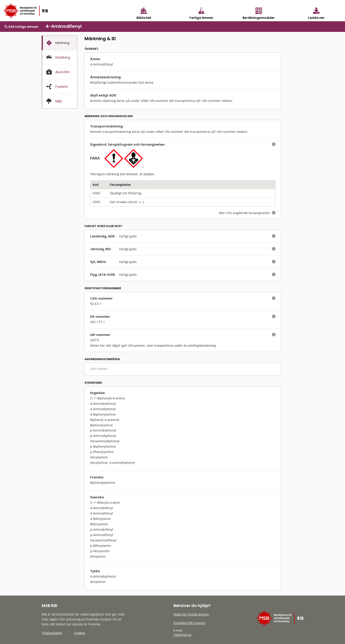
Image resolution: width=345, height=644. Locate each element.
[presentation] (59, 43)
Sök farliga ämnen (21, 27)
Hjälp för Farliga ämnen (191, 614)
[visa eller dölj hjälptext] (274, 145)
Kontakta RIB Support (190, 623)
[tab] (59, 43)
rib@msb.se (182, 635)
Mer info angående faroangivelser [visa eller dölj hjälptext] (247, 213)
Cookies (80, 633)
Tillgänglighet (52, 633)
